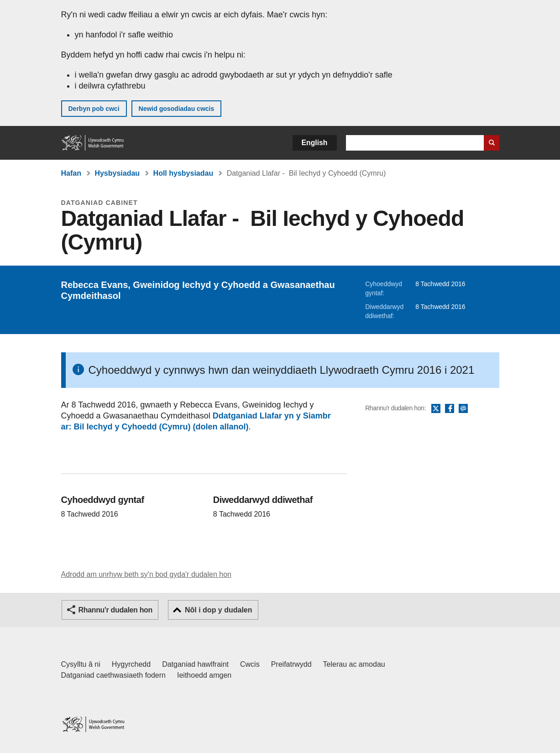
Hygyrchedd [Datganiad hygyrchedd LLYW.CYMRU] (131, 664)
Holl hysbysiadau (183, 173)
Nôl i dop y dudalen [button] (219, 610)
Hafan (71, 173)
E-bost (463, 409)
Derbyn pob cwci (94, 109)
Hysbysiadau (117, 173)
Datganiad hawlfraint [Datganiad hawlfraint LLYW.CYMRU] (195, 664)
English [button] (315, 143)
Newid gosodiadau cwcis (177, 109)
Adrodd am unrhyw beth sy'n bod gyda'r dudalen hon (146, 574)
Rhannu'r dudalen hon (115, 610)
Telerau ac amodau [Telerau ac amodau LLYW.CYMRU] (354, 664)
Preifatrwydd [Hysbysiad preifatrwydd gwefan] (291, 664)
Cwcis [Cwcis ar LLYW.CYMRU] (250, 664)
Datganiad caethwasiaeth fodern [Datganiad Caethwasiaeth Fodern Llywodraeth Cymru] (114, 675)
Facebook (450, 409)
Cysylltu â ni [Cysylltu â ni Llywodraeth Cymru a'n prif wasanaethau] (81, 664)
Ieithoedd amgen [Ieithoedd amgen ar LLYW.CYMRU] (204, 675)
